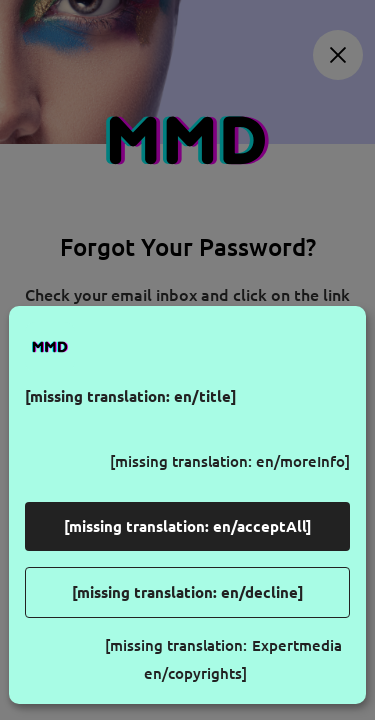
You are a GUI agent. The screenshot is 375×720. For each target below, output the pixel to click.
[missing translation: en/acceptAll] (188, 526)
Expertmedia (297, 645)
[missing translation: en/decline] (188, 592)
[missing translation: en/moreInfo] (230, 461)
